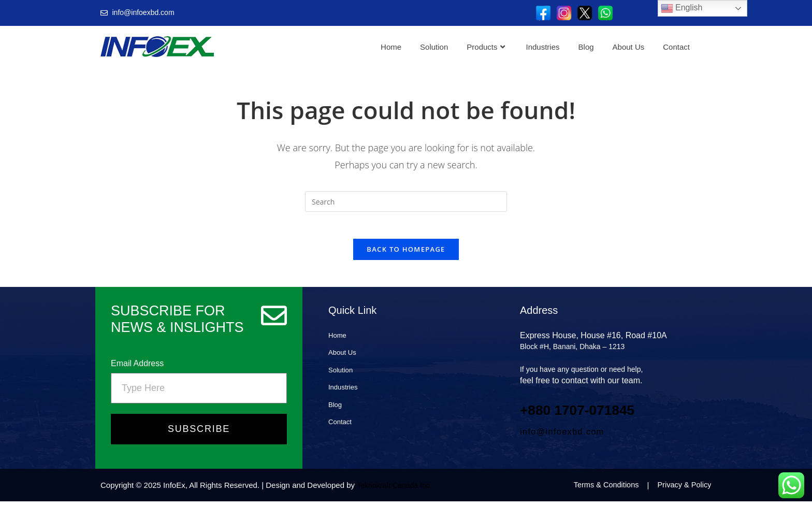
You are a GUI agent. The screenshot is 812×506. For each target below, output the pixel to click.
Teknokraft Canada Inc (396, 490)
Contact (676, 47)
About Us (629, 47)
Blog (586, 47)
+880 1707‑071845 (585, 414)
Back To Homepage (406, 254)
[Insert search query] (406, 201)
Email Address (137, 368)
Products (485, 47)
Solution (434, 47)
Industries (543, 47)
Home (391, 47)
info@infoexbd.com (562, 436)
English (682, 8)
